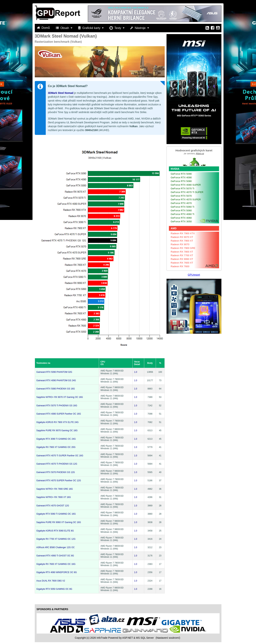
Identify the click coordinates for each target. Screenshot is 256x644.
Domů (44, 28)
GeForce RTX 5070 (181, 196)
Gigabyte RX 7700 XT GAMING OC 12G (56, 539)
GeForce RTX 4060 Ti (183, 214)
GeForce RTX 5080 (181, 181)
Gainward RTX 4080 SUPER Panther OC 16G (59, 414)
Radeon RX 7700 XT (182, 255)
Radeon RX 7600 (180, 266)
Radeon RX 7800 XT (182, 252)
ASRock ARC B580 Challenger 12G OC (56, 547)
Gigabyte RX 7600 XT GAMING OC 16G (56, 564)
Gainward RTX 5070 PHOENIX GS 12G (56, 472)
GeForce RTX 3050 (181, 221)
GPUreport (194, 275)
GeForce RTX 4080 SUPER (186, 185)
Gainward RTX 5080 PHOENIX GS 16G (56, 389)
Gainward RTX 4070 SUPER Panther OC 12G (59, 481)
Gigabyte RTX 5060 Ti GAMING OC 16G (56, 514)
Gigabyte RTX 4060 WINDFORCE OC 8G (57, 572)
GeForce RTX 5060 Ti (183, 207)
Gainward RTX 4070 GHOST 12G (53, 506)
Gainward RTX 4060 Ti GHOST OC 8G (55, 556)
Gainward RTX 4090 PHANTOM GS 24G (56, 380)
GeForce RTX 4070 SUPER (186, 199)
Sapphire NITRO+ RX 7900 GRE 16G (55, 489)
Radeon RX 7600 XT (182, 263)
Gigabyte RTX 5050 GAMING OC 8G (54, 589)
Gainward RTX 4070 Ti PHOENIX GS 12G (57, 464)
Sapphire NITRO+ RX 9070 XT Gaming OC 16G (60, 397)
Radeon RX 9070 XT (182, 237)
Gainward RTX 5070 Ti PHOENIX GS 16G (57, 406)
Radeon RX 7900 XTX (183, 233)
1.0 (136, 372)
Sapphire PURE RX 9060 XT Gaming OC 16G (59, 522)
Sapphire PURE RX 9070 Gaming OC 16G (57, 430)
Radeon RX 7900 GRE (183, 248)
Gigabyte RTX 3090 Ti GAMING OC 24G (56, 439)
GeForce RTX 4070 (181, 203)
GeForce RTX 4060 (181, 218)
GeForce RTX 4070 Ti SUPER (187, 192)
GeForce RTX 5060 (181, 210)
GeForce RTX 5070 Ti (183, 188)
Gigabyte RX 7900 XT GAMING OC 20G (56, 447)
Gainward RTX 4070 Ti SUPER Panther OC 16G (60, 456)
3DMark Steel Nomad (61, 93)
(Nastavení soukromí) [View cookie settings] (168, 638)
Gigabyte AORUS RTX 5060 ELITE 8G (55, 531)
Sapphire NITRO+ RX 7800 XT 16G (54, 497)
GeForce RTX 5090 (181, 174)
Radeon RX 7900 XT (182, 241)
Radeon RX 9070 (180, 244)
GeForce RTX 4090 (181, 177)
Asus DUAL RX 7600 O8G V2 (51, 581)
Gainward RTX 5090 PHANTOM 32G (54, 372)
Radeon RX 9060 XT (182, 259)
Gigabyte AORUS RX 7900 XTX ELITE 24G (58, 422)
